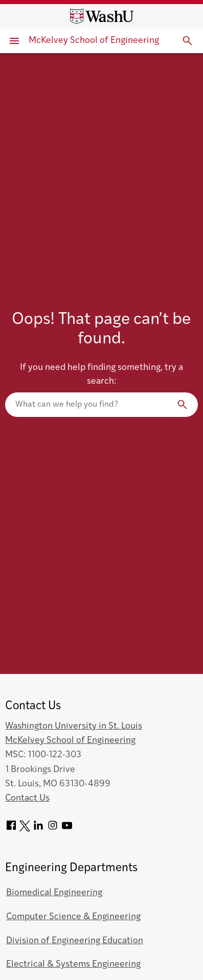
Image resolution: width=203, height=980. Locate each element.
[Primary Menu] (14, 41)
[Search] (183, 405)
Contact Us (27, 798)
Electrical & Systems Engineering (73, 964)
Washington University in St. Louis (74, 726)
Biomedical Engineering (54, 893)
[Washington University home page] (102, 16)
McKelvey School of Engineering (94, 41)
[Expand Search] (188, 41)
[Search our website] (101, 405)
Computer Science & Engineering (73, 917)
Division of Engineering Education (75, 941)
